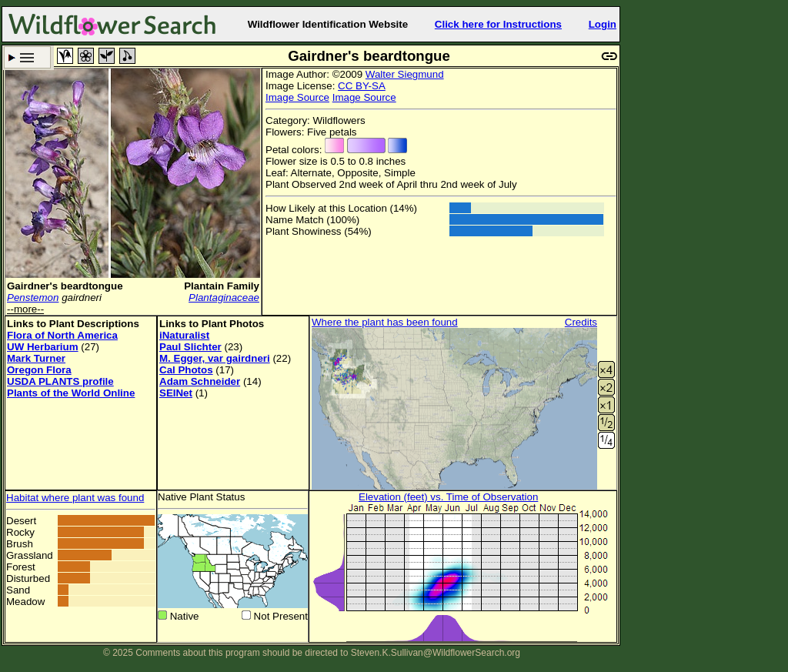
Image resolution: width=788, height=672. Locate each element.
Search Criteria (27, 57)
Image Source (297, 97)
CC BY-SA (362, 86)
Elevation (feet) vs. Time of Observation (448, 497)
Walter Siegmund (405, 74)
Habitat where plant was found (75, 498)
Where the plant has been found (385, 322)
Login (603, 24)
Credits (581, 322)
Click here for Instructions (498, 24)
